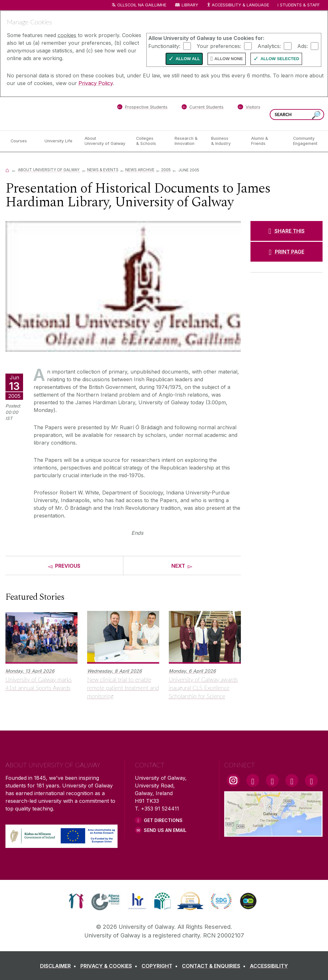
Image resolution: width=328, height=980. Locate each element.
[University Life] (59, 141)
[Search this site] (316, 115)
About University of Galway (49, 170)
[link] (76, 901)
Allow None (229, 59)
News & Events (103, 170)
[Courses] (22, 141)
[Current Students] (203, 108)
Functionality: (164, 46)
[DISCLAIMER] (59, 966)
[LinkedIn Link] (292, 780)
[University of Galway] (52, 113)
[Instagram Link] (233, 780)
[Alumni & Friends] (267, 141)
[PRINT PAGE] (287, 252)
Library (190, 5)
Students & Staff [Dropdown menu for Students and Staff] (300, 5)
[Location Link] (273, 833)
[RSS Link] (311, 780)
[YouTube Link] (272, 780)
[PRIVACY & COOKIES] (110, 966)
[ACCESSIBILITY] (269, 966)
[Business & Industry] (226, 141)
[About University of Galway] (105, 141)
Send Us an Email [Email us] (165, 830)
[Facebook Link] (253, 780)
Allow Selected (280, 59)
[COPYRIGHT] (161, 966)
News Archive (140, 170)
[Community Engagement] (305, 141)
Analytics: (269, 46)
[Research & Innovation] (188, 141)
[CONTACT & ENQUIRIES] (215, 966)
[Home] (7, 170)
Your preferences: (219, 46)
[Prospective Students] (142, 108)
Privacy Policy (96, 83)
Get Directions (163, 820)
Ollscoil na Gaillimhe (142, 5)
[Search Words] (297, 115)
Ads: (303, 46)
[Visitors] (249, 108)
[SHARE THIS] (287, 231)
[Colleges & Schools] (150, 141)
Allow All (188, 59)
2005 (166, 170)
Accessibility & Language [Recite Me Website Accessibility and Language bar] (238, 5)
